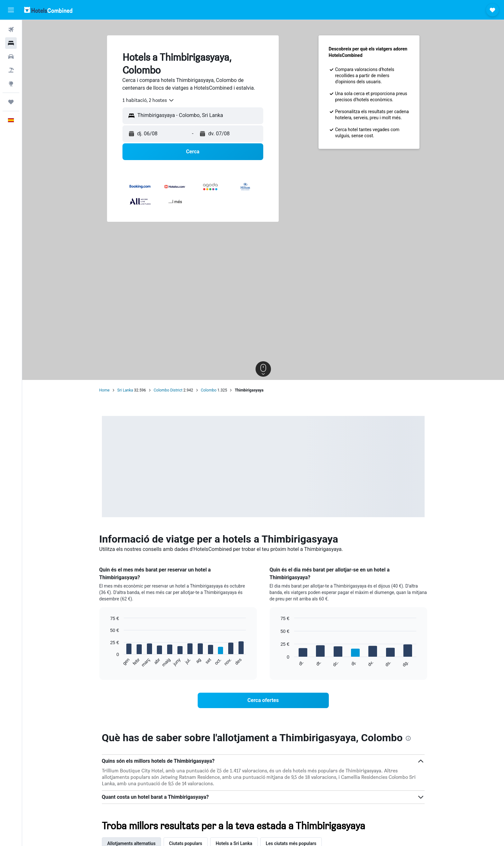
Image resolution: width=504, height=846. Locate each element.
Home (104, 390)
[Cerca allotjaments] (11, 43)
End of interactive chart (107, 662)
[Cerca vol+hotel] (11, 70)
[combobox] (148, 100)
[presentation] (408, 738)
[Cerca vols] (11, 30)
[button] (11, 10)
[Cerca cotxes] (11, 57)
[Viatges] (11, 102)
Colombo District (168, 390)
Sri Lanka (125, 390)
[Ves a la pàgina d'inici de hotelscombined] (48, 10)
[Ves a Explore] (11, 84)
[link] (263, 700)
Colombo (209, 390)
